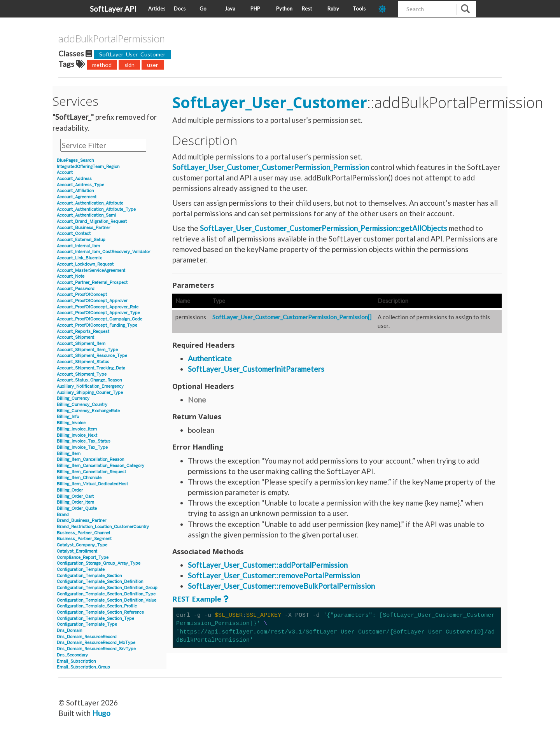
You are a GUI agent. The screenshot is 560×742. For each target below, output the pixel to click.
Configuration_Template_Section (89, 576)
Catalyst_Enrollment (77, 551)
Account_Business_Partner (83, 228)
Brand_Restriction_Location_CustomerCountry (103, 527)
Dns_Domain (69, 631)
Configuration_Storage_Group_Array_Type (99, 563)
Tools (359, 9)
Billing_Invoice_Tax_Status (84, 441)
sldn (129, 65)
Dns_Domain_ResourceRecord (87, 637)
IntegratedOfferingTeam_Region (88, 167)
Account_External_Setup (81, 240)
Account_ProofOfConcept (82, 295)
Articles (157, 9)
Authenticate (210, 358)
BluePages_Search (75, 160)
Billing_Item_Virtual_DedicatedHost (92, 484)
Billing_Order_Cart (75, 496)
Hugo (101, 713)
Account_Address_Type (80, 185)
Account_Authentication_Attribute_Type (96, 209)
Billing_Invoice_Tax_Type (82, 447)
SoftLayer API (113, 9)
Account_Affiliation (75, 191)
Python (284, 9)
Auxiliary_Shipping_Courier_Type (90, 393)
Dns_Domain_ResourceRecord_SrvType (96, 649)
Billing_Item (69, 454)
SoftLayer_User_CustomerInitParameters (256, 369)
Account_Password (76, 289)
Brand (63, 515)
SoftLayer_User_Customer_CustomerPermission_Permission (271, 167)
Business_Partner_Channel (83, 533)
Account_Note (71, 276)
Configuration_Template (81, 570)
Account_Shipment (75, 337)
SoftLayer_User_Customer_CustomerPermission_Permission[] (292, 317)
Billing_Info (68, 417)
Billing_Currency (73, 398)
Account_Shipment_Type (82, 374)
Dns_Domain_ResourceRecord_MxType (96, 643)
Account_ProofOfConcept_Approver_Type (98, 313)
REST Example (197, 599)
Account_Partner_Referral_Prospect (92, 283)
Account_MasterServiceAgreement (91, 270)
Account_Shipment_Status (83, 362)
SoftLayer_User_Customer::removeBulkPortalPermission (281, 586)
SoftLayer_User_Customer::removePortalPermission (274, 575)
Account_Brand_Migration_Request (92, 221)
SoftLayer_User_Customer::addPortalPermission (268, 565)
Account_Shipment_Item (81, 344)
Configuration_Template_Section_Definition (100, 582)
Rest (307, 9)
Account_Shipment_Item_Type (87, 350)
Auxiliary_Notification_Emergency (90, 386)
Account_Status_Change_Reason (89, 380)
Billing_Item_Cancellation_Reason (90, 459)
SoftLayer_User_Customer (132, 54)
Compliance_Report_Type (83, 557)
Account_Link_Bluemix (79, 258)
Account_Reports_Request (83, 332)
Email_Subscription (76, 661)
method (102, 65)
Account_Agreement (77, 197)
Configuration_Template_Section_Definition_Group (107, 588)
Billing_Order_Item (75, 502)
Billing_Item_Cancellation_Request (91, 472)
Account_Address (74, 179)
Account (65, 172)
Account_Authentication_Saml (86, 215)
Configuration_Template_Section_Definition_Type (106, 594)
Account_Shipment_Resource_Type (92, 356)
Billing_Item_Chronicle (79, 478)
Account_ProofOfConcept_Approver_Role (98, 307)
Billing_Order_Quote (77, 508)
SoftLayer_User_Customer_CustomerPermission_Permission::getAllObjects (324, 228)
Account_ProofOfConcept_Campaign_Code (100, 319)
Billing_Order (70, 490)
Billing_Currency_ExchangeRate (88, 411)
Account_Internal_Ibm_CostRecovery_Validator (103, 252)
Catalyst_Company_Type (82, 545)
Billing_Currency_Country (82, 405)
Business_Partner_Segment (84, 539)
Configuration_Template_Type (87, 624)
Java (230, 9)
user (153, 65)
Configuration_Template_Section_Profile (97, 606)
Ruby (333, 9)
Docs (180, 9)
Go (203, 9)
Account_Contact (74, 234)
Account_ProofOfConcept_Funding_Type (97, 325)
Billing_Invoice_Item (77, 429)
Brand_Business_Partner (81, 521)
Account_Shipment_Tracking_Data (91, 368)
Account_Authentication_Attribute (90, 203)
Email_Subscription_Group (83, 667)
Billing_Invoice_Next (77, 435)
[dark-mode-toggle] (385, 9)
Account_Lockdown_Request (85, 264)
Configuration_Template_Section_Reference (100, 612)
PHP (255, 9)
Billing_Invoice (71, 423)
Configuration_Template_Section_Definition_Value (107, 600)
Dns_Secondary (72, 655)
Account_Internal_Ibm (78, 246)
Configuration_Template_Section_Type (95, 619)
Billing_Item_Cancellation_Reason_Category (101, 466)
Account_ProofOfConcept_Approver (92, 301)
